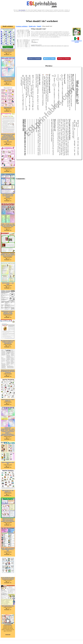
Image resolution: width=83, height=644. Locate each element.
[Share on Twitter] (49, 59)
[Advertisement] (42, 16)
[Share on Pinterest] (64, 59)
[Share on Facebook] (34, 59)
